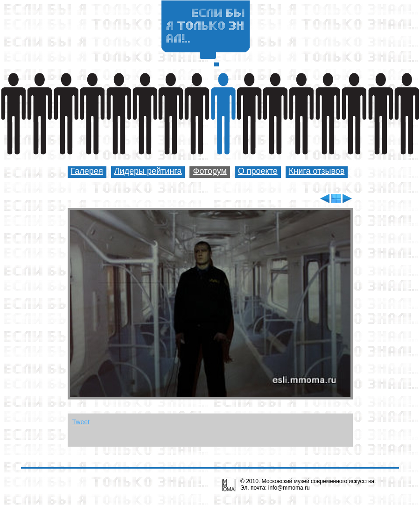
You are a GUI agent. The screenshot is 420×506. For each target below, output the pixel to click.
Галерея (87, 171)
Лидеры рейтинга (148, 171)
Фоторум (210, 171)
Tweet (81, 422)
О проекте (258, 171)
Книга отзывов (317, 171)
